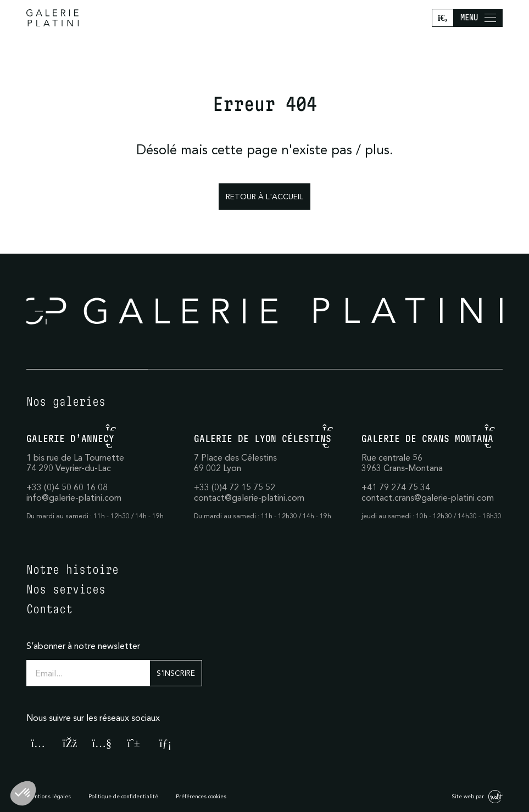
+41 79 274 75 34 (396, 487)
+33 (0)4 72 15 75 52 (235, 487)
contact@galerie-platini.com (249, 497)
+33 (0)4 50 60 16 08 (67, 487)
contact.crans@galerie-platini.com (428, 497)
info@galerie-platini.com (74, 497)
